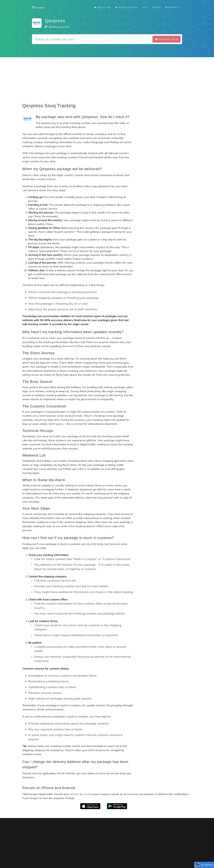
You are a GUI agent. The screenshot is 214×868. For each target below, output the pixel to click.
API (163, 853)
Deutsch (110, 858)
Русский (169, 858)
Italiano (142, 858)
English (72, 858)
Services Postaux (127, 7)
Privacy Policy (126, 853)
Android (88, 794)
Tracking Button (148, 853)
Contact (157, 7)
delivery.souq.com (59, 27)
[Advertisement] (107, 78)
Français (81, 858)
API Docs (172, 853)
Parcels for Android (152, 827)
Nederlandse (121, 858)
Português (100, 858)
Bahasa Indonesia (155, 858)
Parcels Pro (103, 7)
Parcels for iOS (127, 827)
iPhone (75, 794)
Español (90, 858)
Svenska (133, 858)
